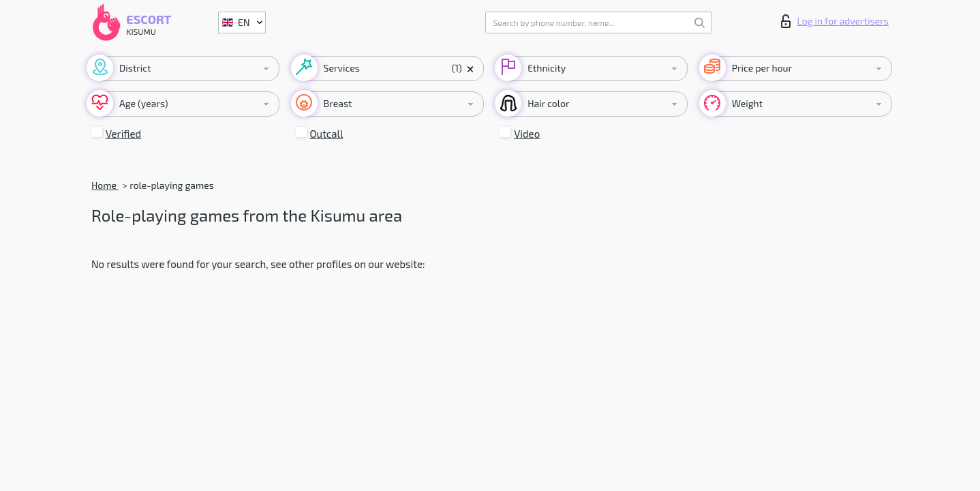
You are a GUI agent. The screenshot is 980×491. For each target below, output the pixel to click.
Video (527, 134)
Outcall (327, 134)
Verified (123, 134)
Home (105, 185)
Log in (835, 21)
